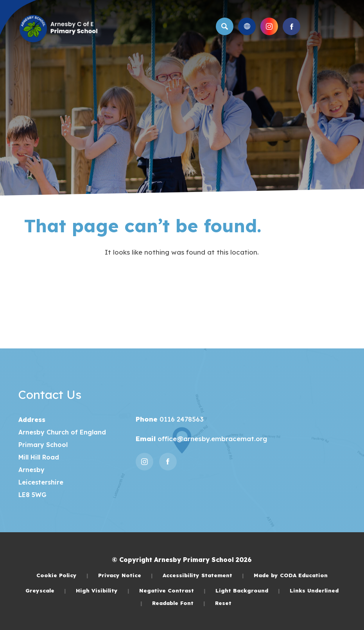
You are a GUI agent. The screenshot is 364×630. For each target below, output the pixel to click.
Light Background (248, 590)
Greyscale (46, 590)
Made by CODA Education (291, 575)
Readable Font (179, 603)
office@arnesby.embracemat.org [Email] (211, 439)
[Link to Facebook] (291, 26)
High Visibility (103, 590)
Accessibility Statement (203, 575)
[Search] (225, 26)
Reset (223, 603)
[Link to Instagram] (269, 26)
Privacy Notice (126, 575)
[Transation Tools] (247, 26)
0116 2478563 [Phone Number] (181, 419)
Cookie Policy (62, 575)
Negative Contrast (172, 590)
